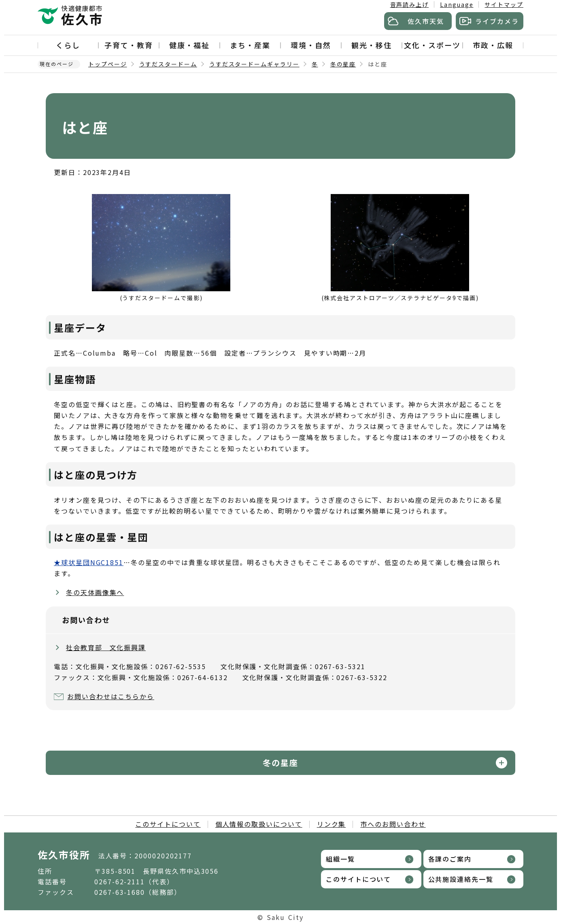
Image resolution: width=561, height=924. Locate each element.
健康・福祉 (189, 45)
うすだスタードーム (168, 64)
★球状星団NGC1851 (89, 562)
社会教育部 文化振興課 (106, 647)
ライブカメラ (497, 21)
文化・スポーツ (432, 45)
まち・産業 (250, 45)
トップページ (108, 64)
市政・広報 (493, 45)
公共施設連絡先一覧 (461, 879)
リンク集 (331, 824)
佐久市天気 (426, 21)
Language (457, 4)
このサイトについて (168, 824)
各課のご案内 (450, 859)
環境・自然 (311, 45)
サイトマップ (504, 4)
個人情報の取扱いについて (259, 824)
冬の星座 (343, 64)
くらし (68, 45)
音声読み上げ (410, 4)
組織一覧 (340, 859)
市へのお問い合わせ (393, 824)
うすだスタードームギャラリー (254, 64)
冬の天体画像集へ (95, 592)
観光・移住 (372, 45)
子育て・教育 (129, 45)
